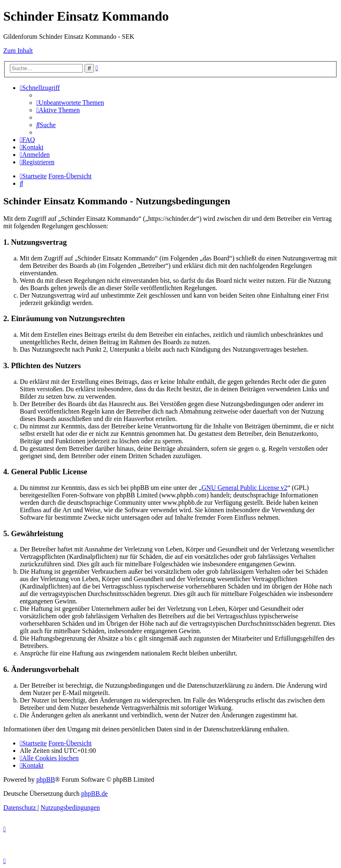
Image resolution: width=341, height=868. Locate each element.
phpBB (46, 779)
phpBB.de (94, 793)
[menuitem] (70, 103)
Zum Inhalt (18, 51)
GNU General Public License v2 (245, 488)
